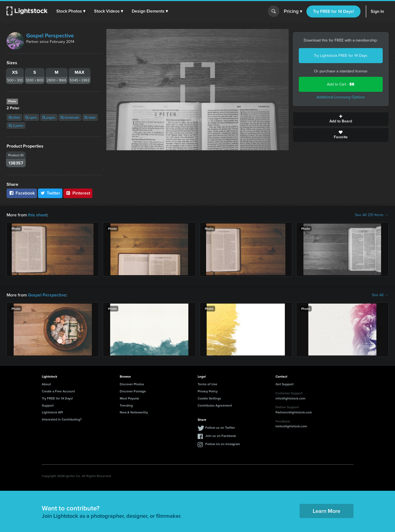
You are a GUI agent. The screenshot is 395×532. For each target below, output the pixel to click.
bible (14, 117)
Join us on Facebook (221, 436)
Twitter (50, 193)
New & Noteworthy (134, 412)
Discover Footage (133, 391)
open (31, 117)
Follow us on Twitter (220, 427)
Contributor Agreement (215, 405)
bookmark (70, 117)
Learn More (327, 511)
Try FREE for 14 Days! (333, 11)
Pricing (293, 11)
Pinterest (78, 193)
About (46, 384)
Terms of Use (207, 384)
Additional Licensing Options (341, 97)
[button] (71, 11)
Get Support (285, 384)
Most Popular (129, 398)
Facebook (22, 193)
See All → (380, 295)
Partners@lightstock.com (294, 412)
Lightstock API (52, 412)
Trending (126, 405)
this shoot (37, 215)
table (90, 117)
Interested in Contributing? (62, 419)
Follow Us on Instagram (223, 444)
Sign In (377, 11)
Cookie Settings (209, 398)
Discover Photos (132, 384)
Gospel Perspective (50, 36)
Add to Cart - (341, 84)
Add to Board (341, 119)
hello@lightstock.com (291, 426)
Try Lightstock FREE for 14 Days (341, 56)
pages (49, 117)
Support (48, 405)
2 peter (16, 126)
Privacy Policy (208, 391)
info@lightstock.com (290, 398)
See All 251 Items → (372, 215)
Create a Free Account (58, 391)
